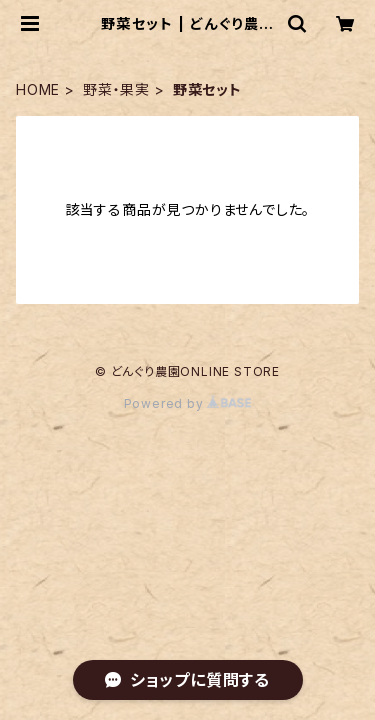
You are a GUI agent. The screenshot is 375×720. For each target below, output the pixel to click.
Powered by (188, 403)
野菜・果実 (116, 89)
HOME (38, 89)
